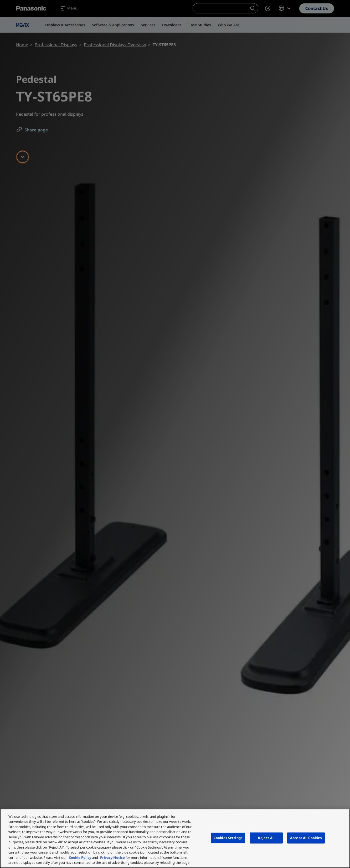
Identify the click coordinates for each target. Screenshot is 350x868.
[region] (175, 838)
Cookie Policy (80, 857)
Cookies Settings (228, 838)
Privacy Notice (112, 857)
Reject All (266, 838)
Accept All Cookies (306, 838)
